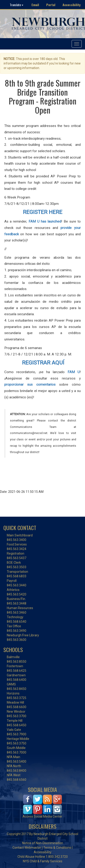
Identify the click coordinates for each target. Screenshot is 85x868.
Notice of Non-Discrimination (43, 843)
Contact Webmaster (27, 848)
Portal (51, 5)
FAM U (74, 372)
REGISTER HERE (43, 212)
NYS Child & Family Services (43, 861)
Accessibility (72, 5)
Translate (17, 5)
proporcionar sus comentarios (30, 384)
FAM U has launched (45, 221)
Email (35, 5)
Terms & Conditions (57, 848)
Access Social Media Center (42, 816)
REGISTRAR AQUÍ (43, 363)
